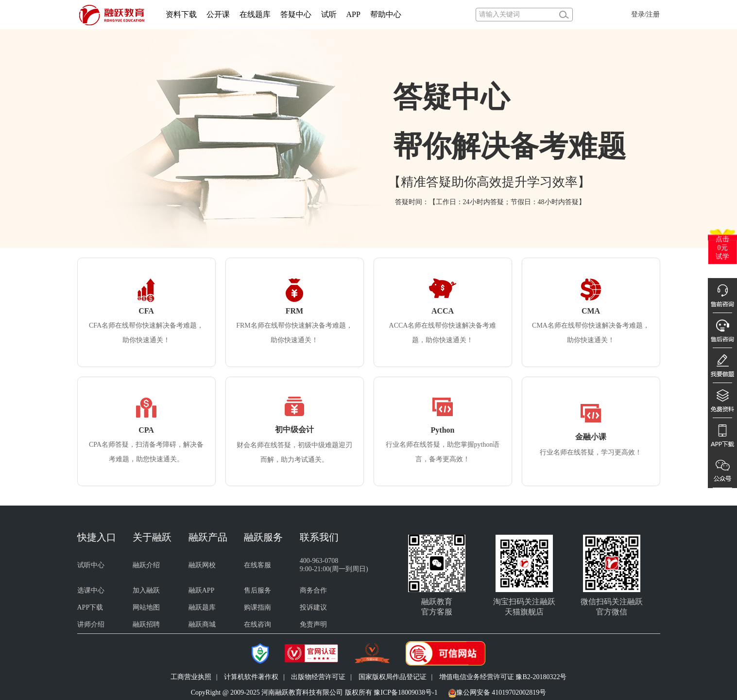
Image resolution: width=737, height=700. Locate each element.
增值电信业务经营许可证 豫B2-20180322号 (503, 677)
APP (353, 14)
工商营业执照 (191, 677)
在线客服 (257, 565)
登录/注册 (646, 14)
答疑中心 (296, 14)
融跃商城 (202, 624)
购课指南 (257, 607)
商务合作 (313, 590)
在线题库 (255, 14)
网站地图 (146, 607)
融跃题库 (202, 607)
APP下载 (90, 607)
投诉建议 (313, 607)
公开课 (218, 14)
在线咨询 (257, 624)
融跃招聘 (146, 624)
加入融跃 (146, 590)
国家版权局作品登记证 (393, 677)
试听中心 (91, 565)
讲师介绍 (91, 624)
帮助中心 (386, 14)
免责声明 (313, 624)
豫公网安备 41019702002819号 (501, 692)
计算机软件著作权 (251, 677)
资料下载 (181, 14)
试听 (329, 14)
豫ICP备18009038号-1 (405, 692)
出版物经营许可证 (318, 677)
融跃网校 (202, 565)
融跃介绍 (146, 565)
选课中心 (91, 590)
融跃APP (202, 590)
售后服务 (257, 590)
